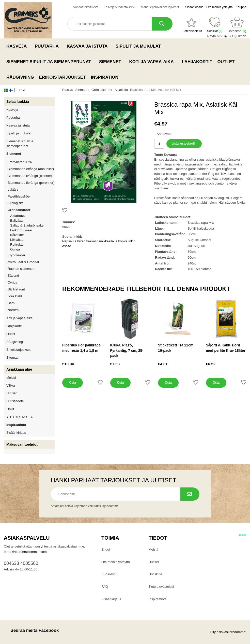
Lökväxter (17, 240)
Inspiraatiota (16, 425)
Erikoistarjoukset (63, 77)
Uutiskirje (155, 574)
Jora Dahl (15, 296)
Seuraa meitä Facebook (31, 630)
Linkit (10, 409)
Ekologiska (31, 203)
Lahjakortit (197, 62)
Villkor (11, 386)
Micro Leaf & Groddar (23, 262)
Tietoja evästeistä (161, 587)
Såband (13, 276)
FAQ (105, 587)
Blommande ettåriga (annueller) (31, 169)
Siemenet (112, 62)
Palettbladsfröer (19, 196)
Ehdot (106, 549)
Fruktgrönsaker (32, 230)
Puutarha (48, 46)
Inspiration (105, 77)
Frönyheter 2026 (20, 162)
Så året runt (16, 289)
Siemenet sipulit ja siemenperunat (50, 62)
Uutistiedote (15, 401)
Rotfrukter (17, 244)
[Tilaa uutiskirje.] (190, 494)
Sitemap (12, 358)
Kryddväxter (16, 255)
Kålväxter (17, 235)
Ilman (242, 36)
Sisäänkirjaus (194, 7)
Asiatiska (17, 216)
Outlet (226, 62)
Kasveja (18, 46)
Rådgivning (20, 77)
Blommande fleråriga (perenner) (31, 183)
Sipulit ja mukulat (140, 46)
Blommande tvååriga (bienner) (30, 176)
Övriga (15, 249)
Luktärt (13, 190)
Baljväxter (32, 221)
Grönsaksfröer (31, 210)
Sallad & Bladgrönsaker (27, 225)
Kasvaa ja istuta (89, 46)
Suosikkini (109, 574)
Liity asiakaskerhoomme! (228, 632)
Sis (231, 36)
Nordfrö (13, 310)
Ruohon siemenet (31, 269)
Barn (11, 303)
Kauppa (241, 7)
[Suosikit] (191, 25)
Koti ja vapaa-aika (153, 62)
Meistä (11, 378)
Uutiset (11, 393)
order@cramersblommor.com (25, 552)
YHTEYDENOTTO (20, 417)
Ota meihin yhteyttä (219, 7)
